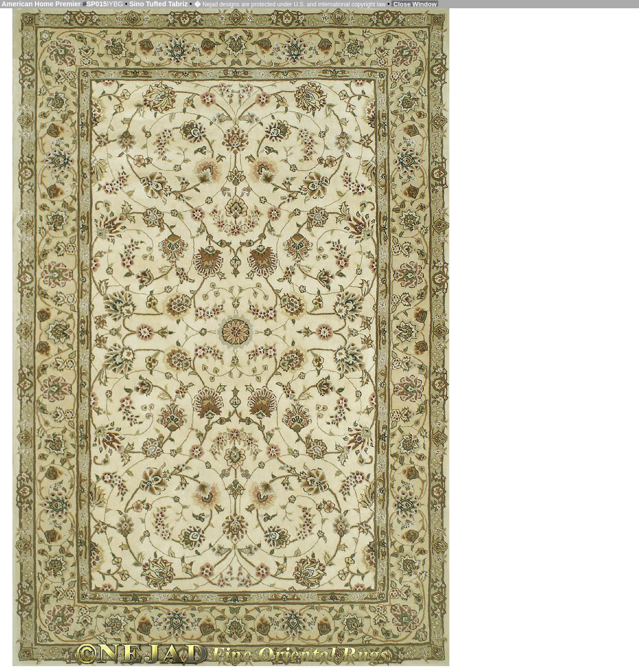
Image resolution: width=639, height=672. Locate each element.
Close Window (415, 4)
